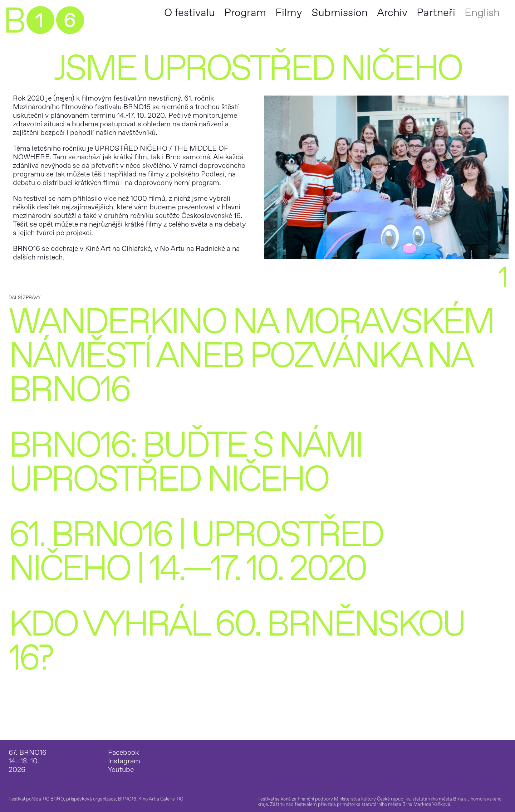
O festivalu (190, 13)
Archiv (392, 13)
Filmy (289, 13)
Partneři (436, 13)
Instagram (124, 761)
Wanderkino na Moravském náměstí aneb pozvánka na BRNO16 (251, 356)
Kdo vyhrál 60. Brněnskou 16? (236, 641)
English (482, 13)
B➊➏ (43, 21)
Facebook (123, 753)
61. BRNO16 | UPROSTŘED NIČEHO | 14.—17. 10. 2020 (196, 552)
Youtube (121, 770)
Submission (340, 13)
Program (245, 13)
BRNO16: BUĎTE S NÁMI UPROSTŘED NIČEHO (185, 462)
